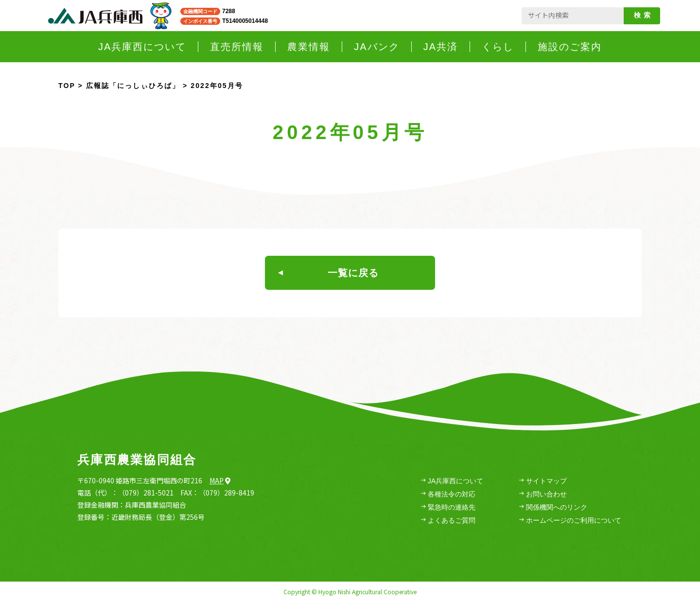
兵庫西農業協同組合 (137, 460)
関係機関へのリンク (553, 507)
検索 (644, 15)
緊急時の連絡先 (448, 507)
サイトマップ (543, 481)
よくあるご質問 (448, 521)
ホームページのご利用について (570, 521)
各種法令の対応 (448, 494)
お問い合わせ (543, 494)
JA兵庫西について (452, 481)
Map (220, 480)
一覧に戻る (328, 273)
